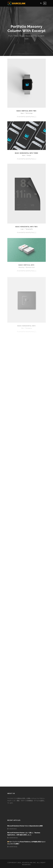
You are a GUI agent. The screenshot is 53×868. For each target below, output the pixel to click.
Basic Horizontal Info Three (27, 153)
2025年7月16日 (13, 847)
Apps (22, 113)
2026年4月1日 (13, 829)
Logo (22, 231)
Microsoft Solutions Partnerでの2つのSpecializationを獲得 (25, 826)
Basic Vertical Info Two (26, 111)
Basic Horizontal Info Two (27, 229)
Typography (29, 231)
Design (29, 156)
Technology (29, 113)
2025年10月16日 (13, 838)
